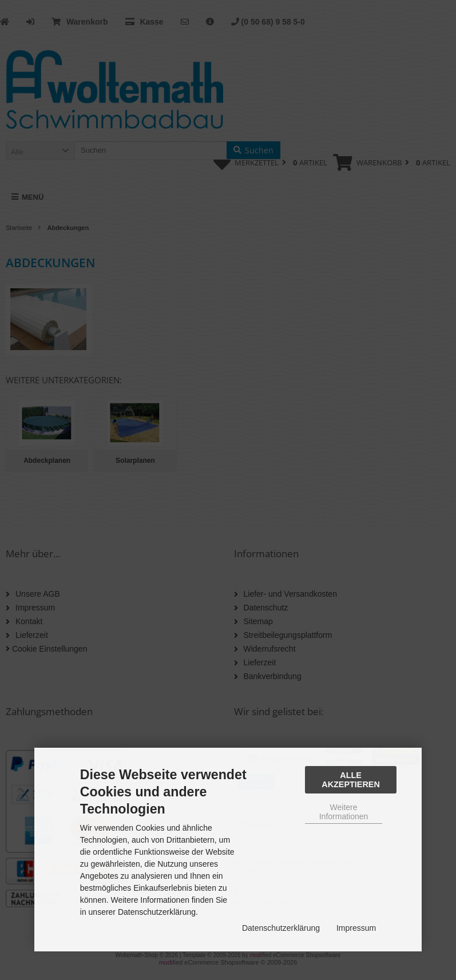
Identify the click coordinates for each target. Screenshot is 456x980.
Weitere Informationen (344, 812)
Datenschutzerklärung (281, 928)
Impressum (356, 928)
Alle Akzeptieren (351, 780)
